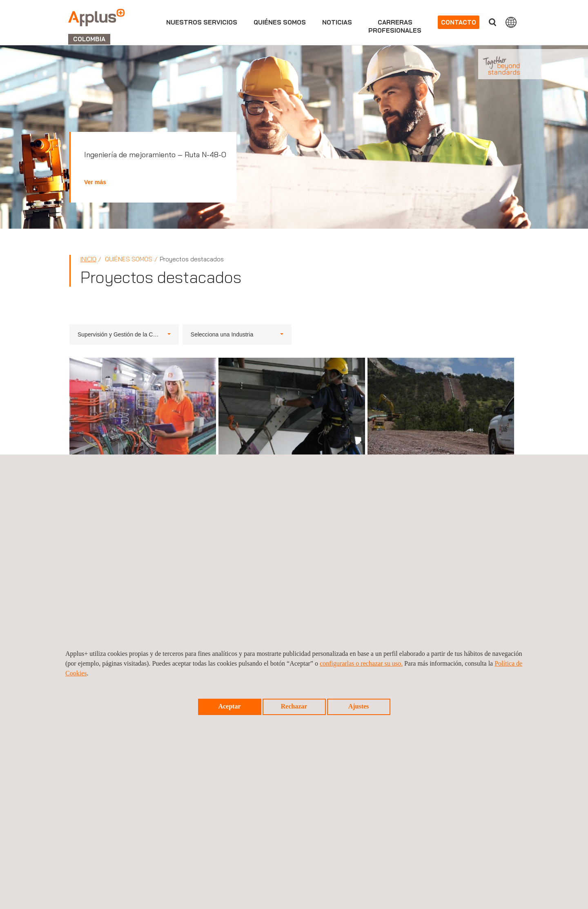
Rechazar (294, 706)
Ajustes (359, 706)
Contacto (459, 22)
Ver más (95, 182)
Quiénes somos (280, 22)
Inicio (88, 259)
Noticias (337, 22)
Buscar (492, 22)
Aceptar (229, 706)
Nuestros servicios (202, 22)
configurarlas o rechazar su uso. (361, 663)
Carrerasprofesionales (395, 26)
